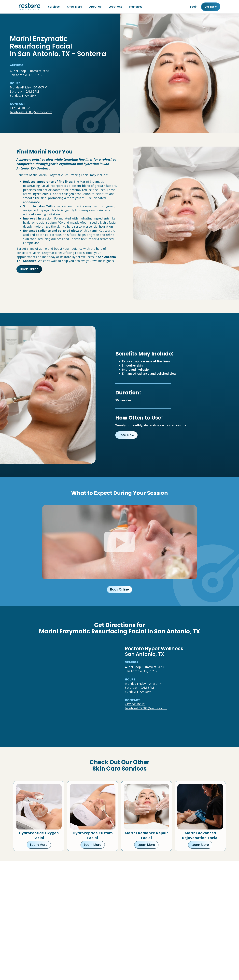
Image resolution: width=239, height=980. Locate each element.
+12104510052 (20, 108)
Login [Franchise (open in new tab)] (194, 7)
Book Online (29, 269)
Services (54, 7)
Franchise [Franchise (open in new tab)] (136, 7)
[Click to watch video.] (119, 542)
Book (211, 7)
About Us (95, 7)
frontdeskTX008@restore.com (31, 112)
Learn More (39, 845)
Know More (74, 7)
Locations (115, 7)
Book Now (126, 435)
